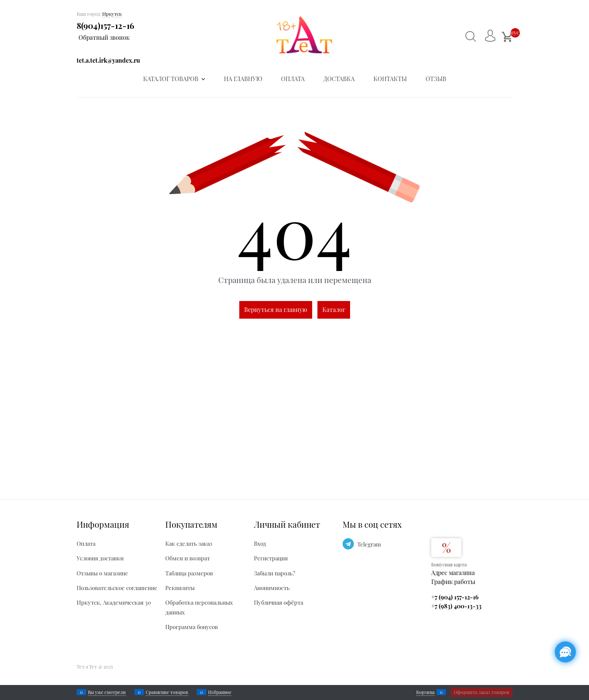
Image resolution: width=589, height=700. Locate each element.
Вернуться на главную (276, 309)
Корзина (425, 692)
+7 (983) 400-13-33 (456, 606)
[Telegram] (348, 544)
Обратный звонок (104, 37)
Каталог (334, 309)
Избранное (220, 692)
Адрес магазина (453, 573)
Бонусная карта (449, 564)
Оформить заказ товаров (482, 692)
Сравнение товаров (167, 692)
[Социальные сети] (565, 652)
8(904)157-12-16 (105, 26)
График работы (453, 582)
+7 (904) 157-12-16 (455, 597)
